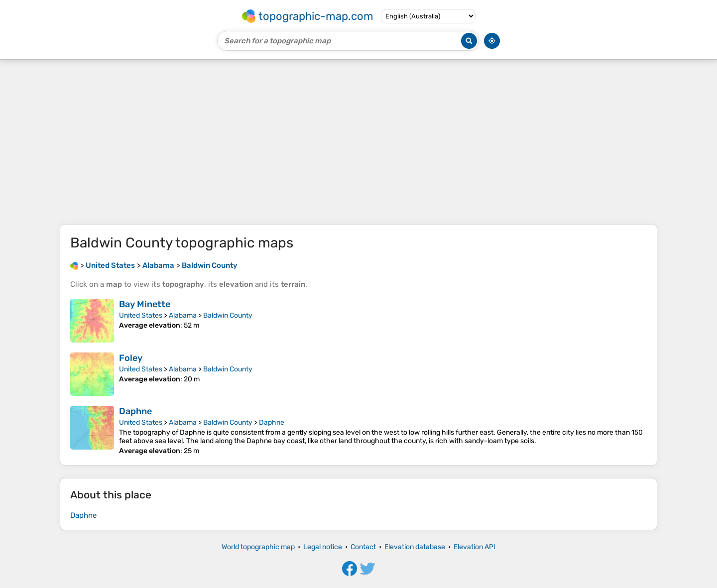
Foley (131, 358)
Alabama (183, 315)
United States (141, 315)
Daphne (135, 411)
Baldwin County (228, 315)
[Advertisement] (358, 142)
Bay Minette (145, 304)
